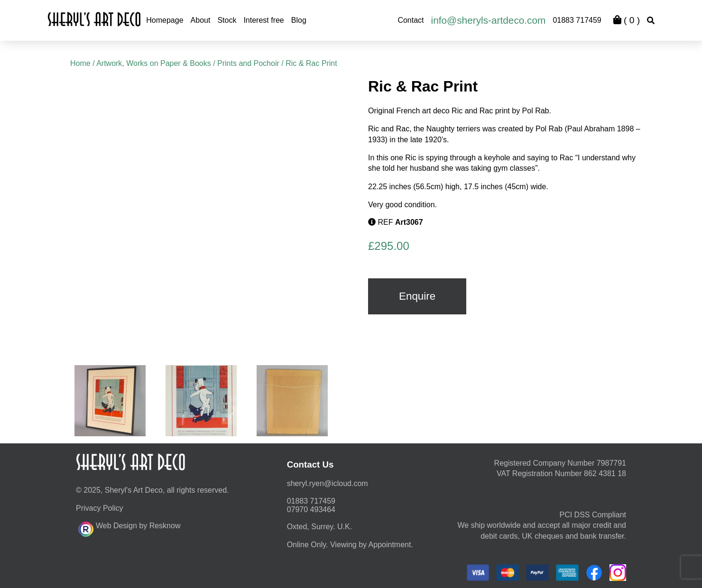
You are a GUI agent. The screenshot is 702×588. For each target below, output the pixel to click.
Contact (411, 20)
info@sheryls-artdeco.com (489, 20)
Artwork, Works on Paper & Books (154, 63)
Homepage (165, 20)
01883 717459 (577, 20)
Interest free (263, 20)
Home (80, 63)
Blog (299, 20)
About (201, 20)
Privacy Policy (100, 508)
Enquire (417, 296)
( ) (627, 20)
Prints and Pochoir (248, 63)
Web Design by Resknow (129, 528)
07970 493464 (311, 510)
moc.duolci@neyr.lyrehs (328, 483)
